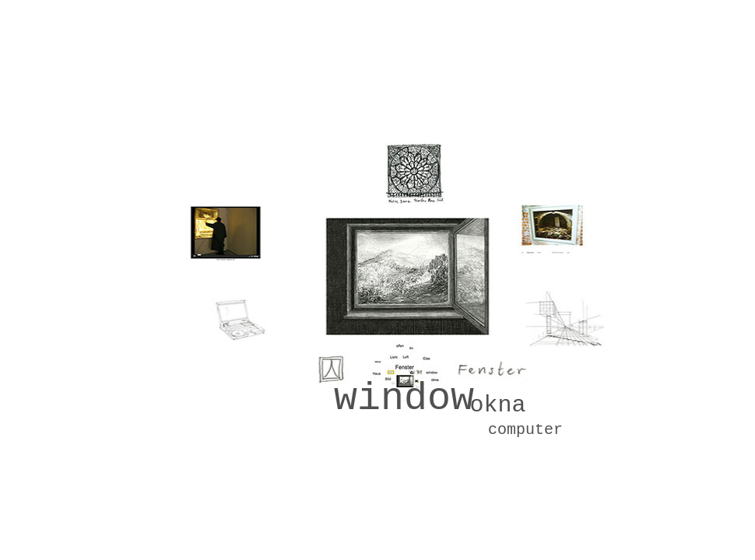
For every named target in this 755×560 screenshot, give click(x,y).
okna (497, 405)
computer (525, 430)
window (404, 399)
